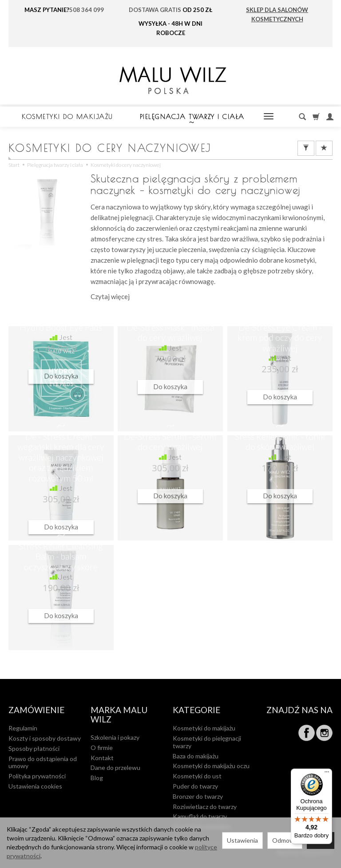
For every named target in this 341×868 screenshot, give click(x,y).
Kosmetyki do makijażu (67, 116)
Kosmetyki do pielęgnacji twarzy (207, 742)
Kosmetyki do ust (197, 776)
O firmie (102, 748)
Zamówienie (36, 710)
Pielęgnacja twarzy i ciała (192, 116)
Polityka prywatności (37, 776)
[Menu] (327, 774)
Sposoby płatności (34, 748)
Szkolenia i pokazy (115, 737)
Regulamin (23, 728)
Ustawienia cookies (35, 786)
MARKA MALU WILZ (119, 715)
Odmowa (285, 840)
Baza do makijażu (196, 756)
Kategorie (196, 710)
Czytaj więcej (110, 296)
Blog (97, 778)
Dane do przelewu (115, 767)
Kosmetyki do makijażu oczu (211, 766)
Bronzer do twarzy (198, 796)
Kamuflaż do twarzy (200, 816)
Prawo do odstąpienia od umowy (43, 762)
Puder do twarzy (195, 786)
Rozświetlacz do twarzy (205, 807)
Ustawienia (242, 840)
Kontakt (102, 758)
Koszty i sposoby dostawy (45, 738)
